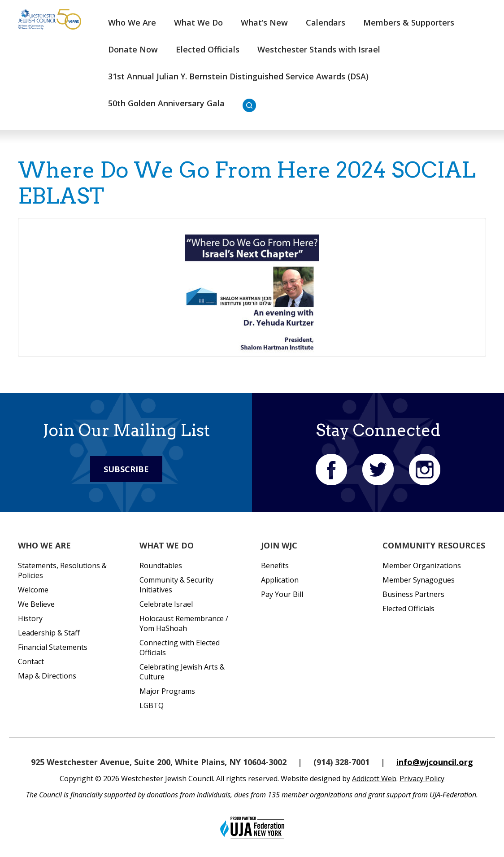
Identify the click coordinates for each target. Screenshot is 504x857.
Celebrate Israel (166, 604)
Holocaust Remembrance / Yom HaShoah (184, 623)
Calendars (326, 22)
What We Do (198, 22)
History (30, 618)
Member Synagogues (419, 580)
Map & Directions (47, 676)
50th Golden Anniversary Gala (166, 103)
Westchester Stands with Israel (319, 49)
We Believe (36, 604)
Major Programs (167, 691)
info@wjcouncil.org (435, 762)
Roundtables (161, 566)
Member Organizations (422, 566)
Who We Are (132, 22)
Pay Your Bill (282, 594)
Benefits (275, 566)
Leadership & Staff (49, 633)
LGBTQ (152, 705)
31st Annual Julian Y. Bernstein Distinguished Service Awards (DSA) (238, 76)
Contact (31, 661)
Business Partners (413, 594)
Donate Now (133, 49)
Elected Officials (208, 49)
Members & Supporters (409, 22)
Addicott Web (374, 779)
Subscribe (126, 469)
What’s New (264, 22)
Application (280, 580)
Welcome (33, 590)
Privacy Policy (422, 779)
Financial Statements (53, 647)
